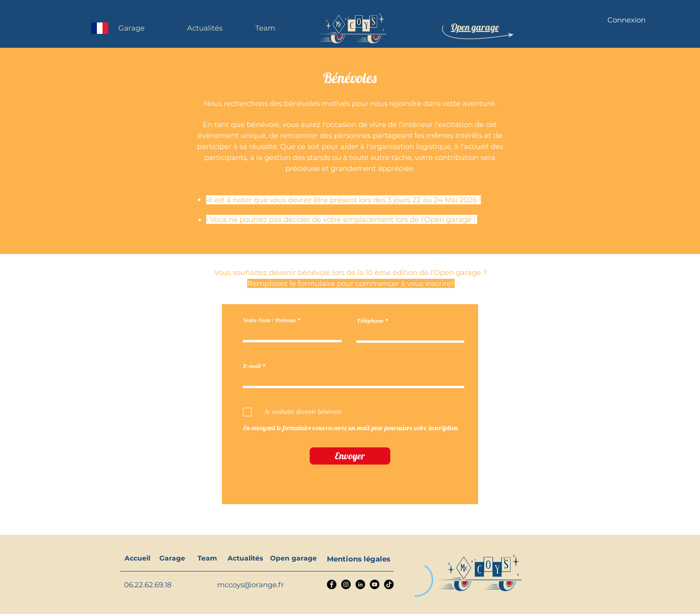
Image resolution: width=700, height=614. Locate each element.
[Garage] (172, 559)
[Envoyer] (350, 456)
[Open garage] (293, 559)
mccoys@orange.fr (251, 585)
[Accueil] (138, 559)
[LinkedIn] (360, 584)
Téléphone (370, 321)
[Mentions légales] (359, 559)
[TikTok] (389, 584)
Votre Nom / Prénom (270, 320)
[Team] (207, 559)
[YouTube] (375, 584)
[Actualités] (246, 559)
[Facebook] (332, 584)
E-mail (252, 366)
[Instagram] (346, 584)
